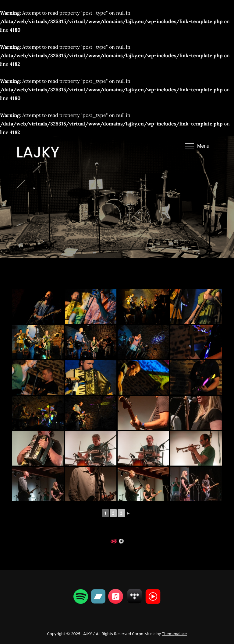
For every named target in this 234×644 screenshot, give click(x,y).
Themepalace (175, 634)
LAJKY (38, 152)
